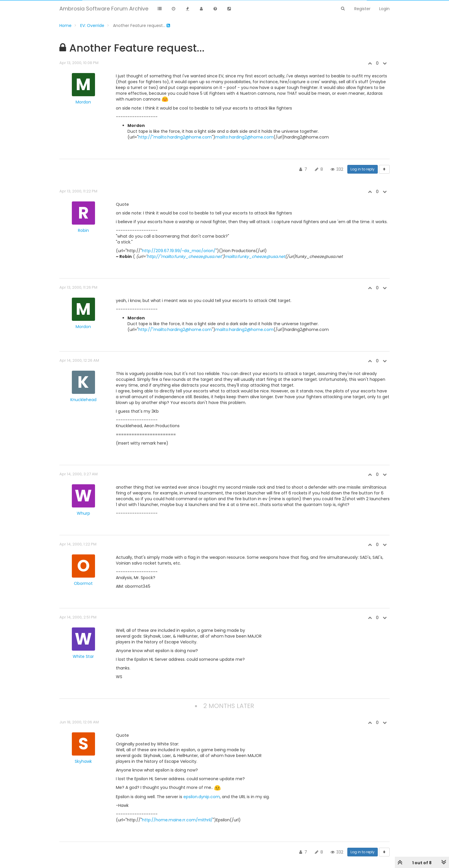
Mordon (83, 102)
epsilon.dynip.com (202, 797)
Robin (83, 230)
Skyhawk (83, 761)
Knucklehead (83, 400)
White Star (83, 656)
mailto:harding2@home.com (244, 137)
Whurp (83, 513)
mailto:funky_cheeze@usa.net (255, 256)
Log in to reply (363, 169)
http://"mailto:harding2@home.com (175, 137)
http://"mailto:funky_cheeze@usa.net (184, 256)
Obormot (83, 583)
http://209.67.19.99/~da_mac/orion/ (179, 251)
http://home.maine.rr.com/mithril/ (177, 820)
